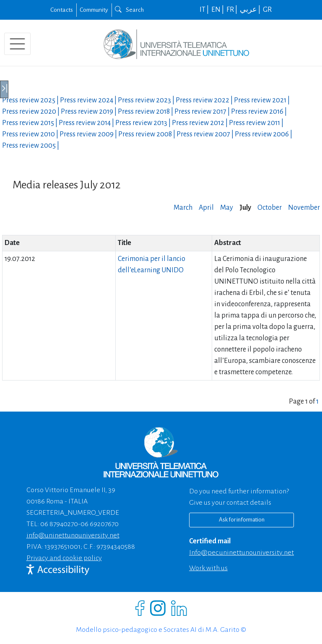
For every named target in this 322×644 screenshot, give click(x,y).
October (270, 208)
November (304, 208)
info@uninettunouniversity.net (73, 535)
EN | (218, 10)
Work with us (208, 568)
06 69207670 (100, 524)
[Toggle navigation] (17, 44)
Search (129, 10)
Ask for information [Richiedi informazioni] (242, 520)
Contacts (62, 10)
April (206, 208)
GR (267, 10)
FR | (232, 10)
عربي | (251, 10)
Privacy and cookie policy (64, 558)
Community (94, 10)
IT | (205, 10)
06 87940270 (59, 524)
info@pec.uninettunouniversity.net (241, 553)
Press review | (31, 100)
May (227, 208)
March (183, 208)
